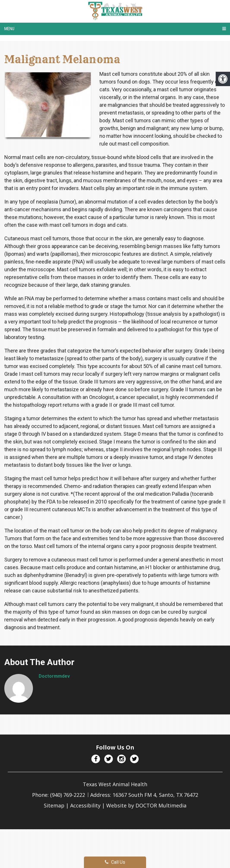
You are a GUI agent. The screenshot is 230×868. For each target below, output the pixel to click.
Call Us (115, 862)
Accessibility (85, 805)
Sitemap (54, 805)
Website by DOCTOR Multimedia (146, 805)
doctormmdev (54, 676)
